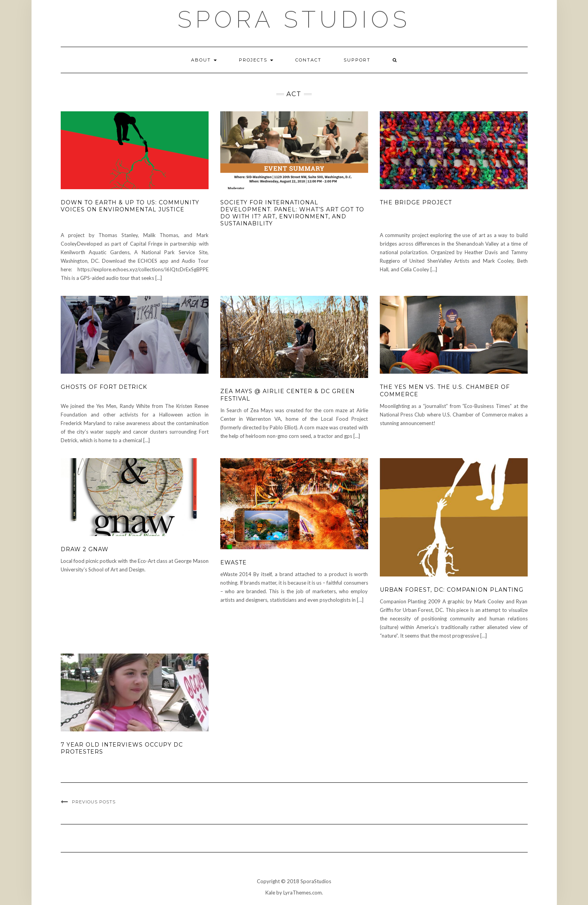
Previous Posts (94, 802)
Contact (308, 60)
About (204, 60)
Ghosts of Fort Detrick (104, 387)
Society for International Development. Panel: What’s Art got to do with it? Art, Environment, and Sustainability (292, 213)
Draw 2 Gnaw (85, 549)
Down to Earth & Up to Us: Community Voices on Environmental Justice (130, 206)
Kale (270, 893)
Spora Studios (294, 19)
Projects (256, 60)
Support (357, 60)
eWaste (233, 562)
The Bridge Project (416, 202)
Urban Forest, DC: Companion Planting (452, 590)
